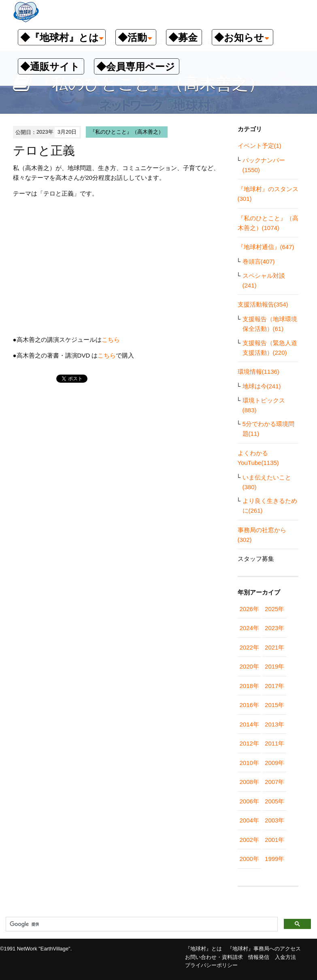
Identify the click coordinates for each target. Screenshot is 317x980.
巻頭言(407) (259, 261)
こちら (111, 340)
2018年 (249, 686)
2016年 (249, 705)
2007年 (274, 782)
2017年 (274, 686)
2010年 (249, 763)
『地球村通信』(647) (266, 247)
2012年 (249, 743)
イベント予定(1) (260, 146)
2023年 (274, 628)
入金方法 (285, 957)
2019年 (274, 666)
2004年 (249, 820)
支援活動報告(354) (263, 304)
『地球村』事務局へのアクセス (264, 949)
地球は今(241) (262, 386)
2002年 (249, 840)
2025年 (274, 609)
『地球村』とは (203, 949)
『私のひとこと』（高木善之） (127, 132)
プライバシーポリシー (211, 965)
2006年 (249, 801)
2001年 (274, 840)
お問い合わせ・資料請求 (214, 957)
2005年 (274, 801)
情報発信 (259, 957)
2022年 (249, 647)
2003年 (274, 820)
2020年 (249, 666)
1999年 (274, 859)
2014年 (249, 724)
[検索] (141, 925)
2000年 (249, 859)
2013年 (274, 724)
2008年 (249, 782)
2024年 (249, 628)
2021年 (274, 647)
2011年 (274, 743)
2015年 (274, 705)
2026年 (249, 609)
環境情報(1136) (258, 372)
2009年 (274, 763)
